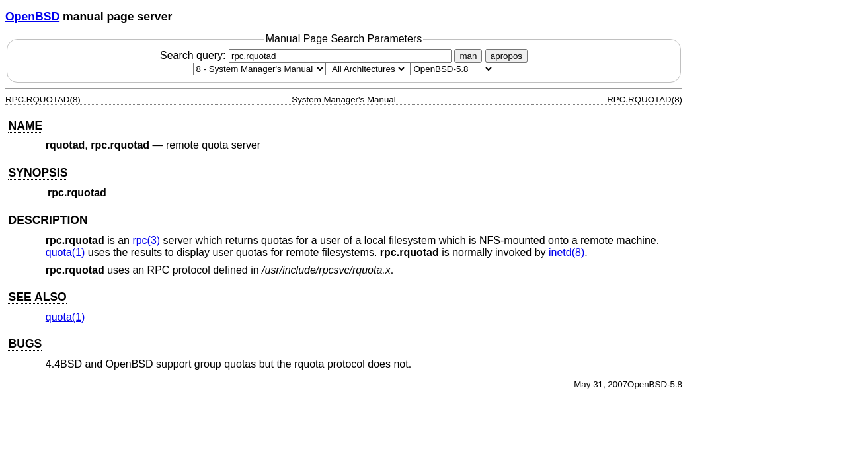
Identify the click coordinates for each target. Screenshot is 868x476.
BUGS (25, 344)
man (468, 56)
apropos (506, 56)
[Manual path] (452, 69)
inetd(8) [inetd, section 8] (567, 252)
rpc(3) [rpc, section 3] (146, 240)
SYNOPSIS (38, 173)
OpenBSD (32, 17)
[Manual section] (259, 69)
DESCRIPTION (48, 220)
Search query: (307, 55)
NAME (25, 126)
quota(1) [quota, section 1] (65, 252)
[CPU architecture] (368, 69)
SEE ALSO (37, 297)
